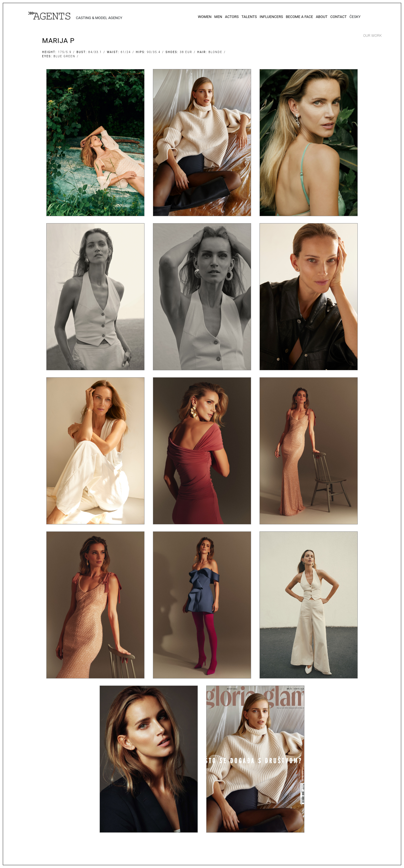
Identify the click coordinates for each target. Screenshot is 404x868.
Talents (249, 17)
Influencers (271, 17)
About (322, 17)
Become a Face (299, 17)
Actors (232, 17)
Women (205, 17)
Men (218, 17)
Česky (355, 17)
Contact (338, 17)
